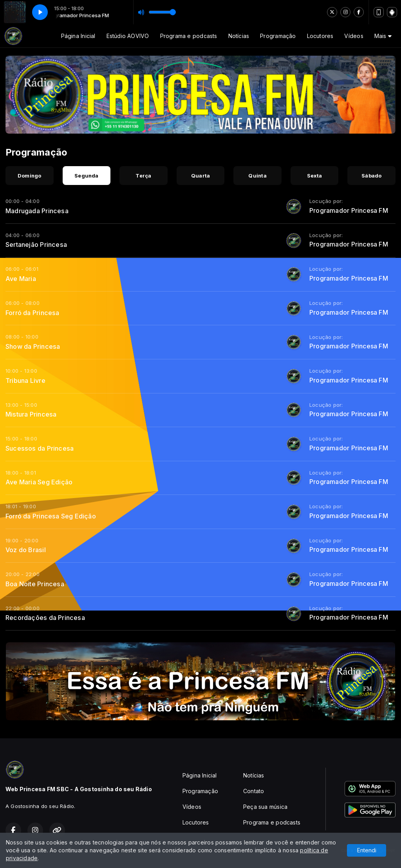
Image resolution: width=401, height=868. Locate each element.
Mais (383, 36)
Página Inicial (78, 36)
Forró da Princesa (33, 313)
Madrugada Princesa (37, 211)
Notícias (239, 36)
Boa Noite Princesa (35, 584)
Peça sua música (265, 807)
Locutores (320, 36)
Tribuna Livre (25, 381)
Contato (254, 791)
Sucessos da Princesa (40, 448)
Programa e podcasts (189, 36)
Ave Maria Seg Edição (39, 482)
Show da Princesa (33, 346)
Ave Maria (21, 279)
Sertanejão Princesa (36, 245)
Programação (278, 36)
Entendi (367, 850)
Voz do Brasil (26, 550)
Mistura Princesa (31, 414)
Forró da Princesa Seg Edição (51, 516)
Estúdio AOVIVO (128, 36)
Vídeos (354, 36)
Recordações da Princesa (45, 618)
